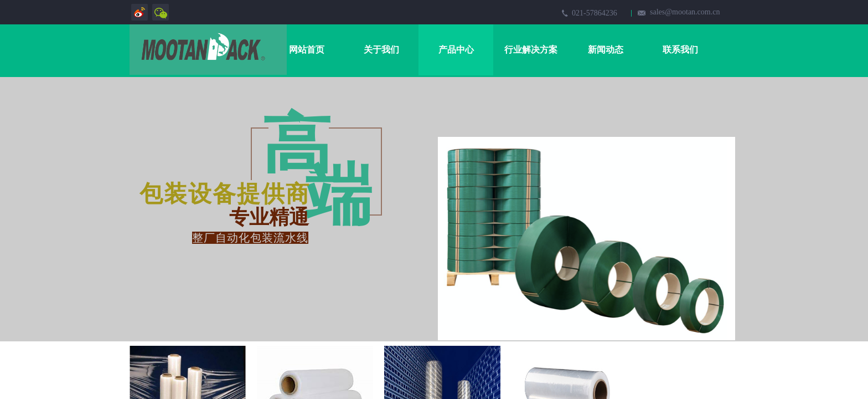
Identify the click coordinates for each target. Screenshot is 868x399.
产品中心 (456, 50)
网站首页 (307, 50)
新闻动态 (606, 50)
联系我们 (680, 50)
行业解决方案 (531, 50)
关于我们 (381, 50)
